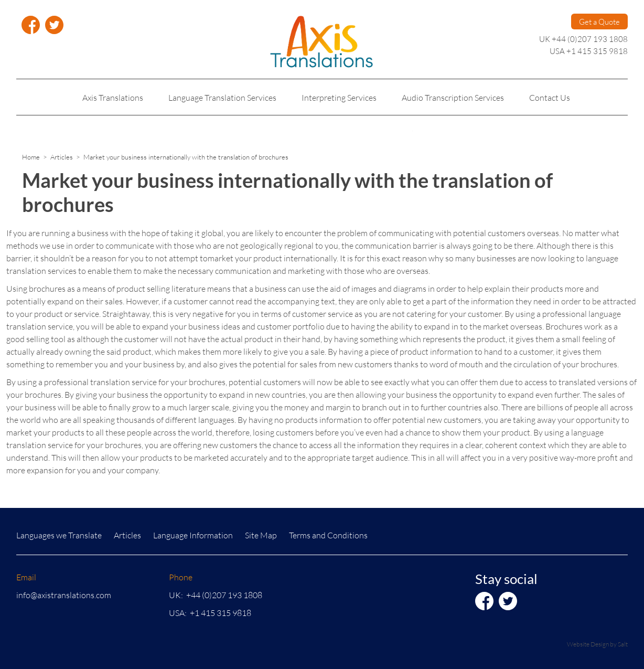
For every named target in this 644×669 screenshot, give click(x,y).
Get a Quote (599, 22)
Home (31, 157)
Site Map (261, 535)
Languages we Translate (59, 535)
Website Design (588, 644)
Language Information (193, 535)
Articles (62, 157)
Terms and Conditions (328, 535)
